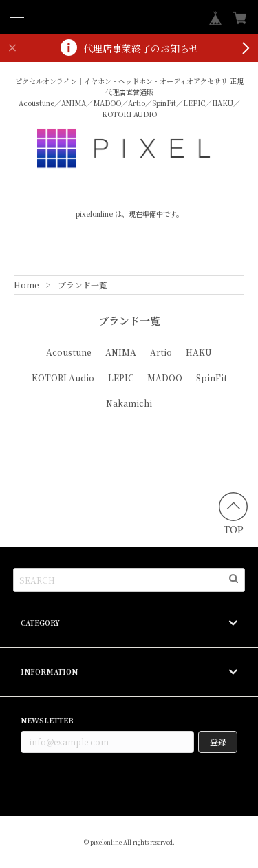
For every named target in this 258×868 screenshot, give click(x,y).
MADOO (165, 378)
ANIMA (121, 352)
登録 (218, 742)
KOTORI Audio (63, 378)
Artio (161, 352)
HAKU (199, 352)
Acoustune (69, 352)
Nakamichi (129, 403)
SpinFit (212, 378)
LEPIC (121, 378)
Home (26, 285)
